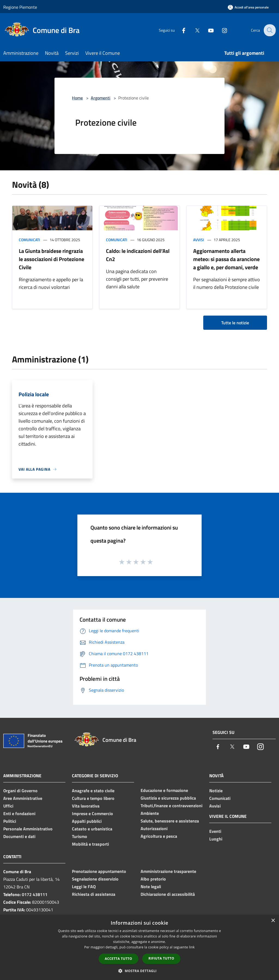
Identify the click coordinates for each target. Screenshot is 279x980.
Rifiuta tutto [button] (161, 958)
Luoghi (216, 839)
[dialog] (139, 947)
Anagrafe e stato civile (93, 791)
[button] (139, 971)
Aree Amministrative (23, 798)
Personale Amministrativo (28, 829)
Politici (10, 821)
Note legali (151, 887)
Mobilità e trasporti (90, 844)
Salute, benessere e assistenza (170, 821)
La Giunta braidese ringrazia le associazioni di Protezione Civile (51, 259)
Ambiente (150, 813)
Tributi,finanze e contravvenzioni (172, 806)
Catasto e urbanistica (92, 829)
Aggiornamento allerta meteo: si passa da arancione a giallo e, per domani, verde (226, 259)
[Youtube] (207, 30)
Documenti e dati (19, 836)
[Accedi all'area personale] (248, 7)
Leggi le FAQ (84, 887)
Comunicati (29, 240)
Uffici (8, 806)
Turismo (80, 836)
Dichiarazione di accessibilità (168, 894)
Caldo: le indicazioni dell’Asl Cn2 (138, 255)
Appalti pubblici (87, 821)
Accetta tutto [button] (119, 959)
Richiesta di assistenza (94, 894)
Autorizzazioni (154, 828)
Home (77, 98)
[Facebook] (180, 30)
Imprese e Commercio (93, 813)
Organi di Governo (20, 791)
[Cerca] (269, 30)
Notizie (216, 791)
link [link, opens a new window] (192, 947)
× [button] (273, 921)
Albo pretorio (153, 879)
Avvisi (199, 240)
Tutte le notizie (235, 323)
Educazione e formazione (164, 790)
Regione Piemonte (20, 7)
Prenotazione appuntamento (99, 871)
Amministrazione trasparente (168, 871)
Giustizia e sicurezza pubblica (168, 798)
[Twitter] (193, 30)
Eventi (215, 831)
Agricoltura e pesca (159, 836)
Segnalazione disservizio (95, 879)
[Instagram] (221, 30)
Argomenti (101, 98)
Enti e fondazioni (19, 813)
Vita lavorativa (86, 806)
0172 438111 (35, 894)
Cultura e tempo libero (93, 798)
